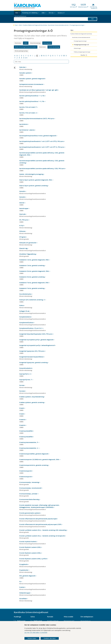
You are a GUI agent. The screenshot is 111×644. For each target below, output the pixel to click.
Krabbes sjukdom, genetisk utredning (32, 402)
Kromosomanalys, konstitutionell (30, 488)
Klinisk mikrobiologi (54, 47)
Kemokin (22, 191)
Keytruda (22, 214)
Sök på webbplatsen (21, 19)
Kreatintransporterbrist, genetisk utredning (34, 465)
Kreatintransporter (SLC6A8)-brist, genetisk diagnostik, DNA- (39, 459)
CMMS (26, 43)
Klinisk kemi (42, 47)
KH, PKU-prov (24, 220)
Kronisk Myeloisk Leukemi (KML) (30, 547)
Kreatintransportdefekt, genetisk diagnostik (34, 454)
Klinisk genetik (47, 43)
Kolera (22, 305)
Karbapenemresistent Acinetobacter (31, 84)
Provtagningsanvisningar (77, 25)
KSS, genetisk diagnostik (27, 576)
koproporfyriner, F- (26, 380)
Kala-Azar (23, 67)
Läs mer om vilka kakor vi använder (36, 633)
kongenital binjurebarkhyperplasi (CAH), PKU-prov (36, 334)
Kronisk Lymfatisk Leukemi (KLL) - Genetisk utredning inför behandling (43, 530)
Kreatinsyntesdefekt (26, 431)
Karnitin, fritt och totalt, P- (28, 107)
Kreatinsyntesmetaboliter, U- (29, 448)
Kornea (22, 385)
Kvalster (22, 587)
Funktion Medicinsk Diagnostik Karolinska (35, 25)
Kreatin (22, 408)
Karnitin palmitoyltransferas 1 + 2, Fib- (32, 96)
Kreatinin (22, 420)
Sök (92, 19)
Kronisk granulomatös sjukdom (30, 513)
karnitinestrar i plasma (27, 130)
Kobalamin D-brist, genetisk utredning (32, 277)
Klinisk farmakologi (35, 43)
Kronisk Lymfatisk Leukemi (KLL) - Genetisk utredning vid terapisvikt (42, 536)
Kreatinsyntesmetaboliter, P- (29, 442)
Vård (20, 25)
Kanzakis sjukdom (25, 73)
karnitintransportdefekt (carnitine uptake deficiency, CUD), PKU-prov (42, 168)
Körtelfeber (23, 599)
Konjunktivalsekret (26, 368)
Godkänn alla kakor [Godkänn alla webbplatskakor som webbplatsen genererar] (50, 638)
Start (16, 25)
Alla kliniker (18, 43)
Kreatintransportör (26, 471)
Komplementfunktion (26, 323)
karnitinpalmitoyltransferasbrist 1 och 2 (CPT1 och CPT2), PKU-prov (42, 141)
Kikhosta (22, 231)
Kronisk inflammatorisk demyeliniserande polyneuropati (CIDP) (40, 524)
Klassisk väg (23, 248)
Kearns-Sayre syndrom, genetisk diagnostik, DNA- (36, 180)
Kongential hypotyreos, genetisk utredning (33, 362)
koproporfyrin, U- (25, 374)
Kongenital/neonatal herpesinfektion (31, 357)
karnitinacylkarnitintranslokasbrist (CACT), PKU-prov (37, 119)
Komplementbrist (25, 317)
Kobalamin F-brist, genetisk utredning (32, 288)
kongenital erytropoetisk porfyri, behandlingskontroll (37, 345)
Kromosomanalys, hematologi (29, 482)
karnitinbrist (23, 124)
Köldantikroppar (25, 593)
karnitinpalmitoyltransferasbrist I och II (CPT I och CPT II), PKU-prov (42, 147)
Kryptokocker (24, 570)
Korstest (22, 391)
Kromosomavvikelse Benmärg (29, 499)
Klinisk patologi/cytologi (21, 51)
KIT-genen (23, 237)
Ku (20, 581)
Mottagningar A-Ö (69, 621)
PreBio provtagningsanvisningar (82, 52)
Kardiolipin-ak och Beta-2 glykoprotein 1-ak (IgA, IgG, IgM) (39, 90)
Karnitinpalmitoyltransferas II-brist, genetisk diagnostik (38, 136)
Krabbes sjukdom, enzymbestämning (32, 397)
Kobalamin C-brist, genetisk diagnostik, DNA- (34, 260)
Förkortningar (77, 48)
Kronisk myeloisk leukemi (28, 542)
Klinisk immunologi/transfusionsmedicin (26, 47)
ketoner (22, 203)
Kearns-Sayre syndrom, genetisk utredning (33, 186)
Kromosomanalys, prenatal (29, 494)
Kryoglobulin (24, 564)
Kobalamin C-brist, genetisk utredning (32, 265)
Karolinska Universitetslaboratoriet (58, 25)
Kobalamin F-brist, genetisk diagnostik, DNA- (34, 283)
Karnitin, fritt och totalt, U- (28, 113)
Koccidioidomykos (25, 294)
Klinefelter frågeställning (28, 254)
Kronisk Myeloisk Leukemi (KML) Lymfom (33, 559)
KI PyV (21, 226)
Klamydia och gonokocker (28, 243)
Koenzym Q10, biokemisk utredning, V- (32, 300)
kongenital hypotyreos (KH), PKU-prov (32, 351)
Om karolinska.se (85, 621)
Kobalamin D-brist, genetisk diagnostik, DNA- (34, 271)
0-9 (26, 58)
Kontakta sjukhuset (53, 621)
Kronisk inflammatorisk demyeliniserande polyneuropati (38, 519)
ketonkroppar (24, 208)
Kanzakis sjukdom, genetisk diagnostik (32, 79)
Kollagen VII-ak (24, 311)
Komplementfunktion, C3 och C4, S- (31, 328)
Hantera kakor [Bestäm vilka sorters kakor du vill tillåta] (32, 638)
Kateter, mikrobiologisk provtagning (31, 174)
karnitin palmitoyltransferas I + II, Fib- (32, 101)
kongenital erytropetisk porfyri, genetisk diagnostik (36, 340)
